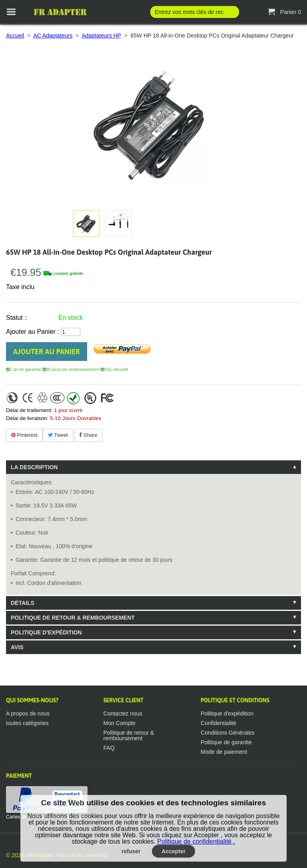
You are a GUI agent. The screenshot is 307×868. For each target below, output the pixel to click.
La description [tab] (34, 467)
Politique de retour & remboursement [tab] (73, 618)
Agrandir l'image (117, 221)
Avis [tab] (17, 647)
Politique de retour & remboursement (129, 735)
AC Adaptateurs (53, 36)
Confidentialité (218, 723)
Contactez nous (123, 713)
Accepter (173, 851)
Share (88, 435)
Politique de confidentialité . (196, 841)
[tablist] (153, 557)
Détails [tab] (23, 603)
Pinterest (24, 435)
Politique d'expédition (227, 713)
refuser (131, 851)
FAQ (109, 748)
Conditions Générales (228, 733)
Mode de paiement (224, 752)
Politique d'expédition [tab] (46, 632)
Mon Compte (120, 723)
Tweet (58, 435)
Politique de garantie (226, 742)
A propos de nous (28, 713)
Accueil (15, 36)
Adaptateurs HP (101, 36)
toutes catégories (27, 723)
